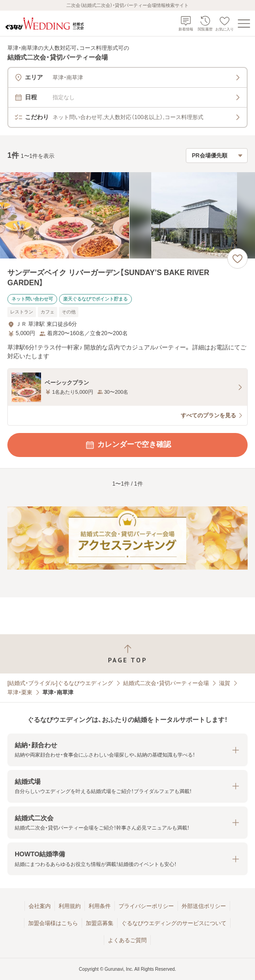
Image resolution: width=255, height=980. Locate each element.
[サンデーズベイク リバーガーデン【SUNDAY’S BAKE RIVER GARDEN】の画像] (127, 215)
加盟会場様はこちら (53, 923)
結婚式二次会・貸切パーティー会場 (166, 683)
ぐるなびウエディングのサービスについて (174, 923)
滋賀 (225, 683)
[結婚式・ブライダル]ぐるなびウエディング (60, 683)
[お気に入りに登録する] (237, 259)
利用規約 (70, 906)
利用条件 (100, 906)
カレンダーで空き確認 (128, 445)
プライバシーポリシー (146, 906)
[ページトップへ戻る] (127, 654)
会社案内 (40, 906)
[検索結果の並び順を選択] (217, 156)
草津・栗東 (20, 692)
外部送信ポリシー (204, 906)
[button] (127, 750)
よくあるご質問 (127, 940)
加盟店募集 (100, 923)
